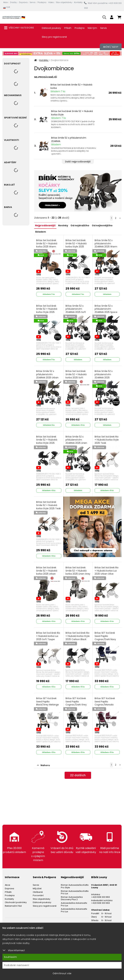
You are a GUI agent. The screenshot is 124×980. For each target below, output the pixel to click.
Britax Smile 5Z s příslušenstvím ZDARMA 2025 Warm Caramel (106, 246)
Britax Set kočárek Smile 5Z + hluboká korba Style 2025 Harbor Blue (47, 312)
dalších (78, 771)
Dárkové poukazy (51, 28)
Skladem (40, 231)
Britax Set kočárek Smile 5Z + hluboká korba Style (72, 113)
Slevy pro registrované (54, 37)
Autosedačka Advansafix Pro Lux (74, 900)
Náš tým (92, 28)
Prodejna (42, 2)
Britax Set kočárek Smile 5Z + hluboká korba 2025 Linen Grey (76, 571)
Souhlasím (10, 957)
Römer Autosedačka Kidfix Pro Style (75, 882)
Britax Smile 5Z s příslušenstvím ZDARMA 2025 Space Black (106, 312)
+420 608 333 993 (101, 893)
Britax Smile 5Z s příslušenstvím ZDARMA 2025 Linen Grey (76, 441)
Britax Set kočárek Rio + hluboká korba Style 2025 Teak (107, 438)
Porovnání (38, 891)
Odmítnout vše (62, 973)
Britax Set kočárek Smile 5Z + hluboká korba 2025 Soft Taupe (76, 376)
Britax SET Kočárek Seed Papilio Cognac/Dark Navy (106, 635)
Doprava (23, 2)
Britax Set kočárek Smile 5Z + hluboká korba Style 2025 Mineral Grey (76, 246)
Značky (13, 2)
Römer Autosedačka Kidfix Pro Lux (75, 888)
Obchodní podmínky (16, 898)
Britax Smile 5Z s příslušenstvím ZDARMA (69, 139)
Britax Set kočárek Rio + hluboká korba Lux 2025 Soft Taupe (48, 633)
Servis (32, 2)
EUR (7, 8)
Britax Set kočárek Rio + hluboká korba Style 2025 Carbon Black (78, 633)
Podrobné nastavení (17, 965)
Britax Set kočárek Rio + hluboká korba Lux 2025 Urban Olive (107, 568)
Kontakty (78, 2)
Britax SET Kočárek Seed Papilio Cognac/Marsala (105, 700)
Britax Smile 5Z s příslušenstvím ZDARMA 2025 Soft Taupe (76, 312)
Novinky (63, 225)
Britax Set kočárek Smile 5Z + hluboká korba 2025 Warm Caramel (47, 246)
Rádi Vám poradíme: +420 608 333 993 (103, 6)
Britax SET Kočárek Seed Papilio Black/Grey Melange (48, 700)
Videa (51, 2)
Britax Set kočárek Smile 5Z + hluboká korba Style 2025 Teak (49, 505)
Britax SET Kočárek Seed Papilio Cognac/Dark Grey (76, 700)
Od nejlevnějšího (102, 225)
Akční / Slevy (111, 47)
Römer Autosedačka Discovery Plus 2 (72, 894)
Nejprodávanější (45, 225)
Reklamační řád (13, 902)
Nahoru (44, 761)
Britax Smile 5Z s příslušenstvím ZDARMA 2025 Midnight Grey (104, 376)
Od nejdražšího (80, 225)
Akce (5, 2)
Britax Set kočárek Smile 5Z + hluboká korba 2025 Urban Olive (47, 571)
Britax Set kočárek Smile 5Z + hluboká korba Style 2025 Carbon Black (47, 441)
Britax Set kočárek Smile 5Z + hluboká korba (71, 86)
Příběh (68, 28)
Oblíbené (38, 888)
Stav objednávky (64, 2)
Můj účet (37, 884)
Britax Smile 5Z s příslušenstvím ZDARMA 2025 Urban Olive (48, 376)
